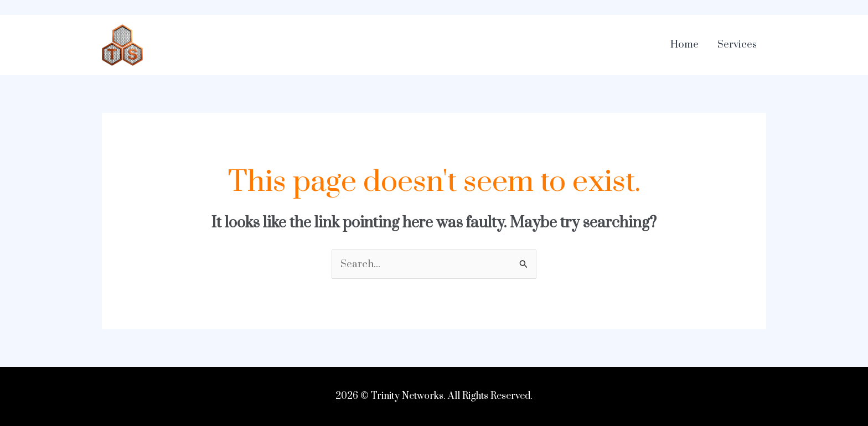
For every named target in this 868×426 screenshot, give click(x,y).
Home (684, 45)
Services (737, 45)
